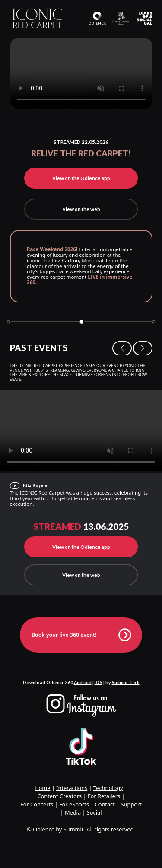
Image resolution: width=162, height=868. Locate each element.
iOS (98, 682)
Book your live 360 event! (81, 635)
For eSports (74, 804)
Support (131, 804)
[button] (122, 348)
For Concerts (37, 804)
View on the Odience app (81, 178)
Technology (108, 788)
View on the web (81, 209)
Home (42, 788)
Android (83, 682)
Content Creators (59, 796)
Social (94, 812)
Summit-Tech (126, 682)
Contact (105, 804)
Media (73, 812)
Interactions (72, 788)
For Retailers (104, 796)
